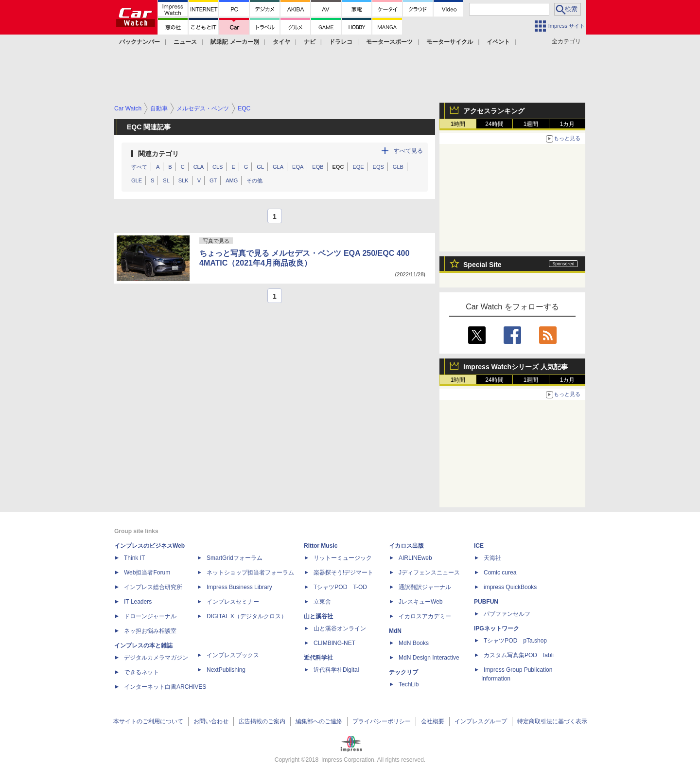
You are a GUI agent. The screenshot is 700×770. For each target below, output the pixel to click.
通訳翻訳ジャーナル (425, 587)
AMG (232, 180)
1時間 (458, 124)
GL (260, 167)
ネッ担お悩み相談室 (150, 631)
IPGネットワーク (497, 628)
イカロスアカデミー (425, 616)
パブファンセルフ (507, 614)
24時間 (494, 124)
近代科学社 (318, 658)
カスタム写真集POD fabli (519, 655)
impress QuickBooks (510, 587)
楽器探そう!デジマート (343, 573)
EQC (338, 167)
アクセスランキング (494, 111)
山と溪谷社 (318, 616)
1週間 (531, 124)
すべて (139, 167)
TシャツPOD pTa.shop (515, 641)
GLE (137, 180)
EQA (298, 167)
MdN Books (414, 643)
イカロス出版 (406, 546)
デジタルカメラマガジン (156, 658)
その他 (254, 180)
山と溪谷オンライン (340, 628)
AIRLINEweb (415, 558)
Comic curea (500, 573)
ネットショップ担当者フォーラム (250, 573)
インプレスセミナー (233, 602)
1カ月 (568, 124)
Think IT (134, 558)
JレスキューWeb (420, 602)
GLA (278, 167)
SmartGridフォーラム (235, 558)
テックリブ (403, 672)
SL (166, 180)
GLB (398, 167)
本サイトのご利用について (148, 721)
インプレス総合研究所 (153, 587)
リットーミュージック (343, 558)
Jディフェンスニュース (429, 573)
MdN (395, 631)
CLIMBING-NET (334, 643)
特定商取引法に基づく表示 (552, 721)
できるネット (141, 672)
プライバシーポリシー (382, 721)
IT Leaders (138, 602)
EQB (318, 167)
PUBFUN (486, 602)
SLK (184, 180)
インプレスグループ (481, 721)
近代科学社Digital (336, 670)
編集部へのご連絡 (319, 721)
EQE (358, 167)
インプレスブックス (233, 655)
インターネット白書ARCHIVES (165, 687)
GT (213, 180)
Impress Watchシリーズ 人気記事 (516, 367)
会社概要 (433, 721)
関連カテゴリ (158, 154)
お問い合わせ (211, 721)
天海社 (492, 558)
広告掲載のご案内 (262, 721)
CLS (218, 167)
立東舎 (322, 602)
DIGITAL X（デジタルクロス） (247, 616)
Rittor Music (321, 546)
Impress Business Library (239, 587)
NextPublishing (226, 670)
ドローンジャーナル (150, 616)
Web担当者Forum (147, 573)
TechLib (409, 684)
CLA (199, 167)
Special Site (482, 265)
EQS (378, 167)
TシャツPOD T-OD (340, 587)
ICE (479, 546)
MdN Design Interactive (429, 658)
